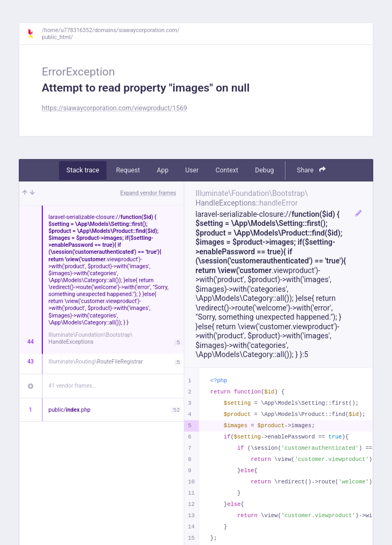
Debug (264, 170)
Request (128, 170)
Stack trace (83, 170)
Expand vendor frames (148, 193)
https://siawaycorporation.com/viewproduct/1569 (115, 108)
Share (311, 170)
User (192, 170)
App (163, 170)
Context (227, 170)
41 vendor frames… (73, 386)
